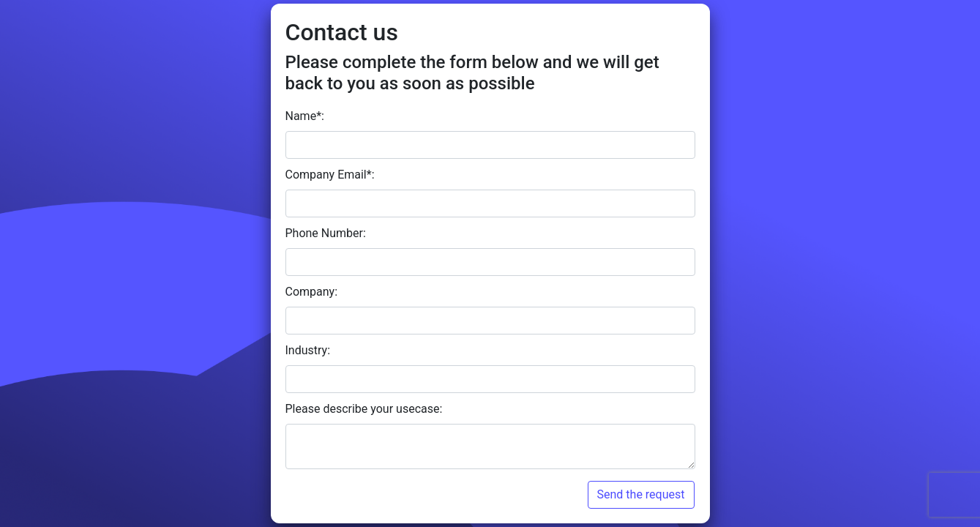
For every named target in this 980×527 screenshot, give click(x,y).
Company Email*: (330, 175)
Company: (312, 292)
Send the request (641, 494)
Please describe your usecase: (364, 409)
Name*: (305, 116)
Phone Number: (326, 233)
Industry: (308, 350)
